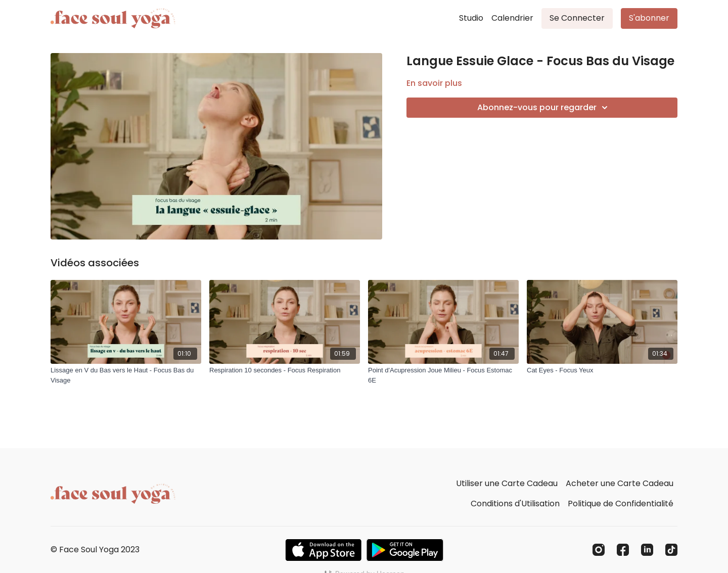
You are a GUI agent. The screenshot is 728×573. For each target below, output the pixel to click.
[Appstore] (323, 550)
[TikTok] (671, 550)
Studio (471, 18)
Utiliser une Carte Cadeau (507, 483)
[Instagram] (599, 550)
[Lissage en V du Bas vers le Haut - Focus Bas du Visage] (126, 375)
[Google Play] (405, 550)
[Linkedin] (647, 550)
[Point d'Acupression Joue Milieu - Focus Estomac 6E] (443, 375)
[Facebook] (623, 550)
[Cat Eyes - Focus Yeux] (602, 370)
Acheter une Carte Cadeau (620, 483)
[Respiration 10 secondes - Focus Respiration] (285, 370)
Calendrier (512, 18)
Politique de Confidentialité (621, 504)
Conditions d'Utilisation (515, 504)
